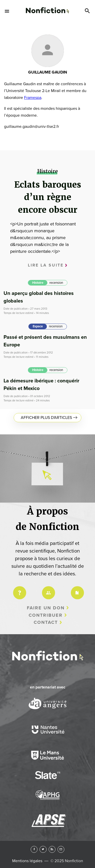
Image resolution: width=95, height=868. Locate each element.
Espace (38, 326)
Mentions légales (27, 861)
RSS (52, 849)
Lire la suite (46, 265)
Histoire (38, 283)
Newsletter (61, 849)
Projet (19, 589)
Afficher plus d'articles (46, 418)
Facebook (34, 849)
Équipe (48, 589)
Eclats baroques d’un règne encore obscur (48, 197)
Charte (77, 589)
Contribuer (46, 615)
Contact (46, 622)
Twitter (43, 849)
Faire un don (46, 608)
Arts (47, 33)
